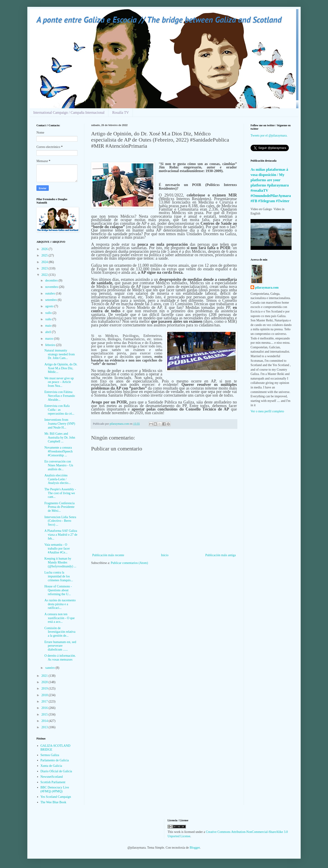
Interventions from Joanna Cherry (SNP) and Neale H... (60, 424)
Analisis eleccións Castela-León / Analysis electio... (58, 479)
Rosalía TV (121, 112)
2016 (45, 708)
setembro (51, 300)
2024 (45, 262)
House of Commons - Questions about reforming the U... (58, 590)
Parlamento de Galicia (55, 760)
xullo (49, 313)
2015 (45, 714)
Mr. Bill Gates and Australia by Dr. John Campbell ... (60, 438)
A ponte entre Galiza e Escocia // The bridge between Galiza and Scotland (159, 19)
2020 (45, 682)
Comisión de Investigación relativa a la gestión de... (60, 632)
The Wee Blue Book (53, 802)
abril (48, 332)
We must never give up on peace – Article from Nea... (59, 382)
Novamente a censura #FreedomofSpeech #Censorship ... (59, 451)
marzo (49, 339)
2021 (45, 676)
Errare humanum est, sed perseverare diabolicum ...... (60, 646)
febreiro (51, 345)
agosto (50, 306)
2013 (45, 727)
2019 (45, 688)
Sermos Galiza (50, 755)
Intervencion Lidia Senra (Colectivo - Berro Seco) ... (60, 521)
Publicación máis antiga (220, 555)
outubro (50, 293)
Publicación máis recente (108, 555)
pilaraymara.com (267, 288)
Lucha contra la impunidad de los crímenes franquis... (59, 576)
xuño (49, 319)
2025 (45, 255)
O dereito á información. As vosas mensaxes (60, 658)
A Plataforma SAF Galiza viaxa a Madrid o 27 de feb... (61, 535)
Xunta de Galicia (51, 766)
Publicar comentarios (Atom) (129, 563)
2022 (45, 275)
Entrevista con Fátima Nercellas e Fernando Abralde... (60, 396)
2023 (45, 268)
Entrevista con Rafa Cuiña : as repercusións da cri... (59, 410)
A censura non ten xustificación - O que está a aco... (60, 618)
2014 (45, 721)
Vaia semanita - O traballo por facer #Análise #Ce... (57, 549)
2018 (45, 695)
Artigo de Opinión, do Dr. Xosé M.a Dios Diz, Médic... (61, 368)
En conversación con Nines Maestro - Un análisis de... (59, 465)
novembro (52, 287)
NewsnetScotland (52, 777)
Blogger (195, 848)
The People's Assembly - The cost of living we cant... (60, 493)
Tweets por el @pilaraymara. (269, 136)
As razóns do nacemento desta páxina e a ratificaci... (60, 604)
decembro (52, 280)
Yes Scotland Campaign (56, 797)
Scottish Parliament (53, 782)
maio (49, 326)
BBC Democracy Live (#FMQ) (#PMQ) (55, 789)
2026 (45, 249)
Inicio (165, 555)
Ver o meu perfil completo (267, 411)
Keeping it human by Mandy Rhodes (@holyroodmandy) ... (60, 562)
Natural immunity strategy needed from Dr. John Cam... (60, 354)
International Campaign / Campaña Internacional (69, 112)
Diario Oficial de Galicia (56, 771)
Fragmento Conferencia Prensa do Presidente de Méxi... (60, 507)
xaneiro (50, 668)
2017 (45, 701)
